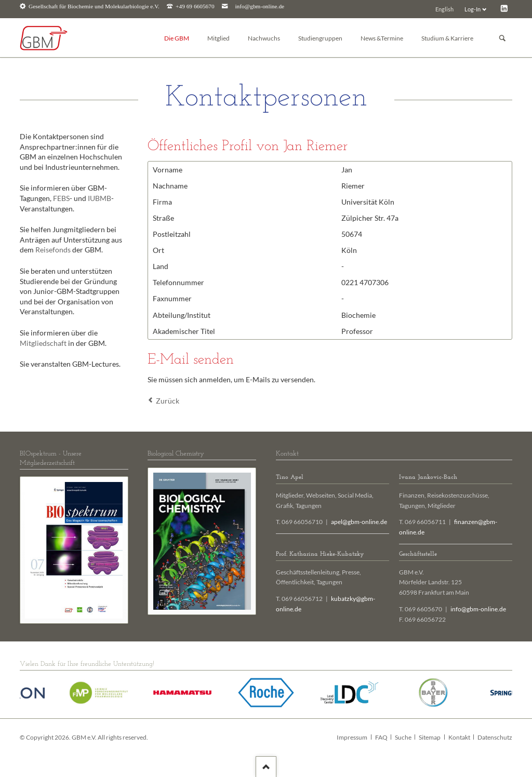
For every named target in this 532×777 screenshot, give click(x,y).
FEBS (61, 198)
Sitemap (430, 737)
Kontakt (459, 737)
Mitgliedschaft (43, 343)
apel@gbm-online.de (359, 522)
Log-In (473, 9)
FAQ (381, 737)
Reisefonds (53, 250)
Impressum (352, 737)
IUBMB (99, 198)
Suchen (502, 38)
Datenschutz (495, 737)
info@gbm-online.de (260, 6)
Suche (403, 737)
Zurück (168, 401)
